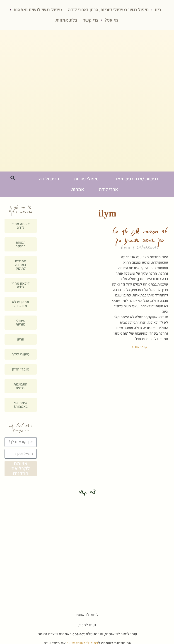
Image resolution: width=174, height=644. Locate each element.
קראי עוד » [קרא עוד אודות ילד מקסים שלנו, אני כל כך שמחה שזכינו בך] (140, 347)
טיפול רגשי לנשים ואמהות (38, 10)
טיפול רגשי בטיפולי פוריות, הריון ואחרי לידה (108, 10)
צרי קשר (91, 20)
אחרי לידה (109, 190)
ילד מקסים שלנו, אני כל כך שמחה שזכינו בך (140, 236)
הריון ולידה (49, 179)
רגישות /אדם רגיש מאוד (136, 179)
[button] (13, 178)
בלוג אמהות (66, 20)
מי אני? (111, 20)
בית (158, 10)
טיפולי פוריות (86, 179)
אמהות (78, 190)
